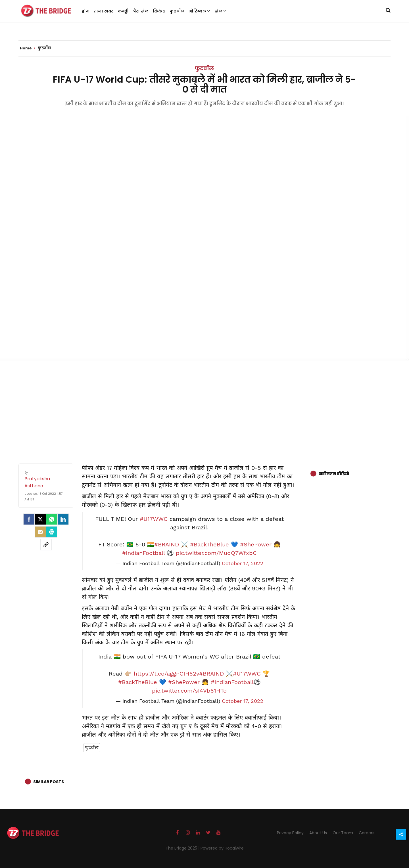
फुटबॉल (177, 11)
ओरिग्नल (200, 11)
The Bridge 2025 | (183, 848)
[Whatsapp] (52, 519)
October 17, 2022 (243, 563)
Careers (367, 833)
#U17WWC (154, 519)
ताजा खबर (104, 11)
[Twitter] (40, 519)
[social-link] (46, 545)
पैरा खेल (141, 11)
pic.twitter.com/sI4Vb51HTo (189, 691)
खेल (221, 11)
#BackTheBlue (209, 544)
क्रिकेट (159, 11)
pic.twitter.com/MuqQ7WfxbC (216, 553)
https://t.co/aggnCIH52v (166, 674)
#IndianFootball (143, 553)
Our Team (343, 833)
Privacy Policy (290, 833)
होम (86, 11)
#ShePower (256, 544)
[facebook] (29, 519)
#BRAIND (167, 544)
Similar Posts (49, 782)
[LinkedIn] (63, 519)
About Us (318, 833)
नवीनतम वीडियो (334, 474)
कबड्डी (123, 11)
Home (28, 48)
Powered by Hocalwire (222, 848)
